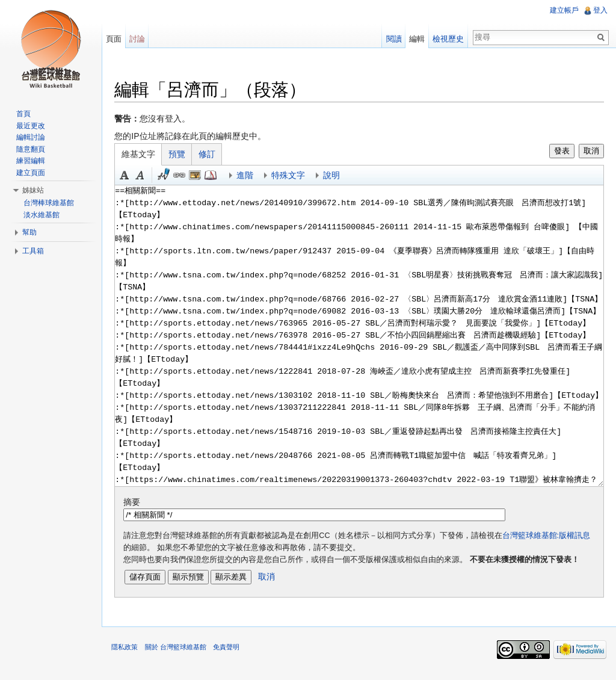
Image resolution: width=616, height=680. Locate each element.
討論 (141, 39)
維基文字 (145, 155)
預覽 (183, 155)
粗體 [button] (131, 176)
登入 (599, 10)
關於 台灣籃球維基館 (182, 652)
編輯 (415, 39)
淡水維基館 (42, 215)
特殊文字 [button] (295, 176)
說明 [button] (338, 176)
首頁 (23, 114)
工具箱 (33, 251)
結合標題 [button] (202, 176)
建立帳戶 (563, 10)
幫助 (29, 232)
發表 (559, 152)
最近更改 (31, 126)
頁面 (118, 39)
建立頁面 (31, 173)
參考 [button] (217, 176)
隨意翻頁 (31, 149)
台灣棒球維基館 (49, 203)
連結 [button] (186, 176)
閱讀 (392, 39)
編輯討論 (31, 137)
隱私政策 (131, 652)
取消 (589, 152)
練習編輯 (31, 161)
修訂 (214, 155)
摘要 (138, 503)
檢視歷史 (446, 39)
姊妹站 (33, 190)
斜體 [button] (147, 176)
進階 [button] (251, 176)
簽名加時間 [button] (170, 176)
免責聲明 (232, 652)
